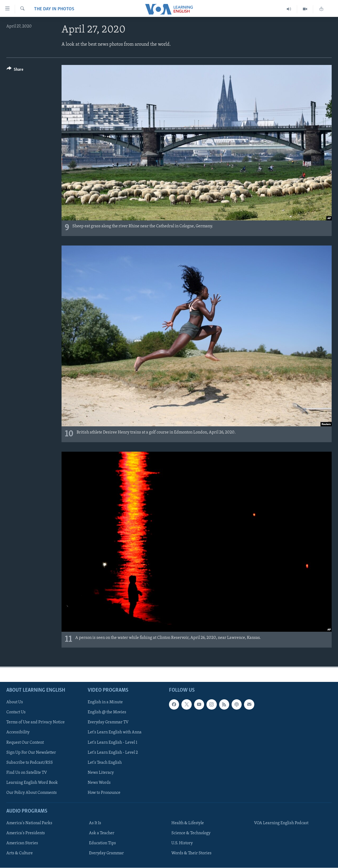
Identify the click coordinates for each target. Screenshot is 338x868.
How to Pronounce (104, 793)
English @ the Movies (107, 712)
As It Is (95, 823)
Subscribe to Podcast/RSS (30, 762)
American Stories (22, 843)
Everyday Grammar (106, 853)
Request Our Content (25, 742)
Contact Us (16, 712)
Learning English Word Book (32, 783)
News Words (99, 783)
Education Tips (102, 843)
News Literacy (101, 773)
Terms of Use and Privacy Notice (36, 722)
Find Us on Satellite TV (27, 773)
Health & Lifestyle (188, 823)
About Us (15, 702)
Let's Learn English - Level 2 (113, 752)
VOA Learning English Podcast (281, 823)
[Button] (15, 70)
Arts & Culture (20, 853)
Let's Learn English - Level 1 (112, 742)
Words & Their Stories (191, 853)
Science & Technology (191, 833)
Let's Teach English (105, 762)
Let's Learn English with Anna (115, 732)
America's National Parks (29, 823)
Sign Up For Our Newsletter (31, 752)
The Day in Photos (54, 9)
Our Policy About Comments (32, 793)
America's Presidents (26, 833)
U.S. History (182, 843)
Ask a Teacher (102, 833)
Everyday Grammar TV (108, 722)
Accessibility (18, 732)
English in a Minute (105, 702)
